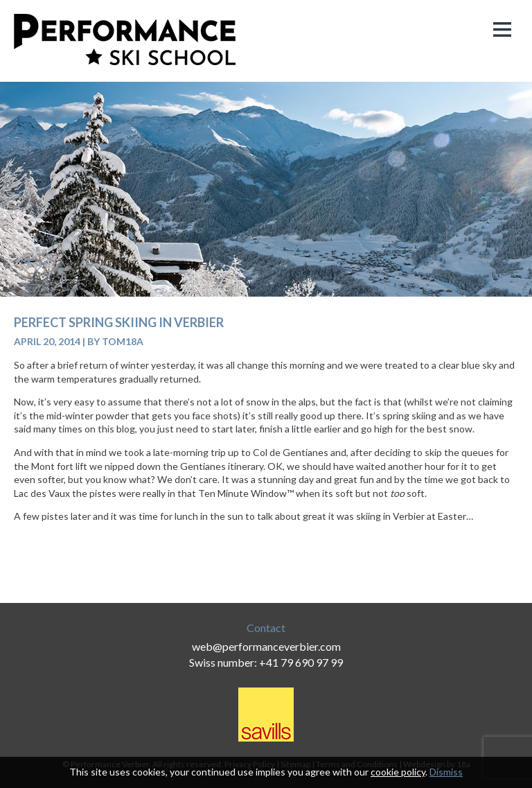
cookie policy (398, 772)
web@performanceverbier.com (266, 646)
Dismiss (446, 772)
